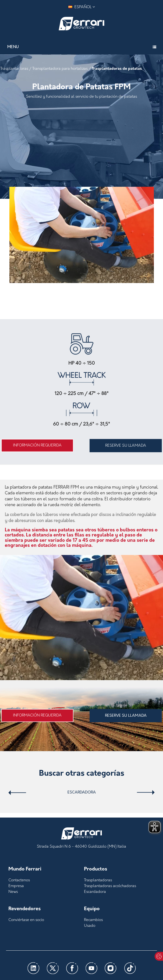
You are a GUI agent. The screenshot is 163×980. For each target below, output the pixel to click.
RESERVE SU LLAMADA (126, 446)
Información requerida (37, 445)
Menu (13, 47)
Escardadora (82, 793)
